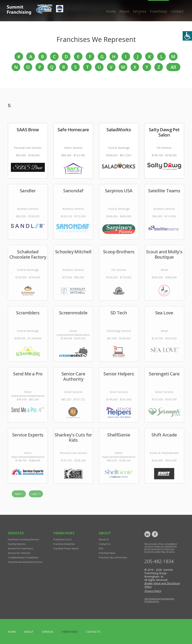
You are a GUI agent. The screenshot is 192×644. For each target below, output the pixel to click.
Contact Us (105, 544)
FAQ (101, 548)
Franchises (158, 11)
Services (139, 11)
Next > (19, 494)
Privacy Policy (153, 591)
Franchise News (107, 553)
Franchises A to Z (63, 539)
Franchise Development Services (25, 562)
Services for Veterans (19, 553)
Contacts (93, 632)
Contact (177, 11)
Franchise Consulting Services (23, 539)
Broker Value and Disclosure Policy (162, 585)
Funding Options (17, 544)
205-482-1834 (159, 561)
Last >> (36, 494)
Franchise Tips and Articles (113, 558)
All (173, 67)
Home (111, 11)
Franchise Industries (64, 544)
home (12, 632)
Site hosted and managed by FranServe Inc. (159, 600)
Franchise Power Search (66, 548)
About (124, 11)
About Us (104, 539)
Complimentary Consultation (23, 558)
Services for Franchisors (21, 548)
